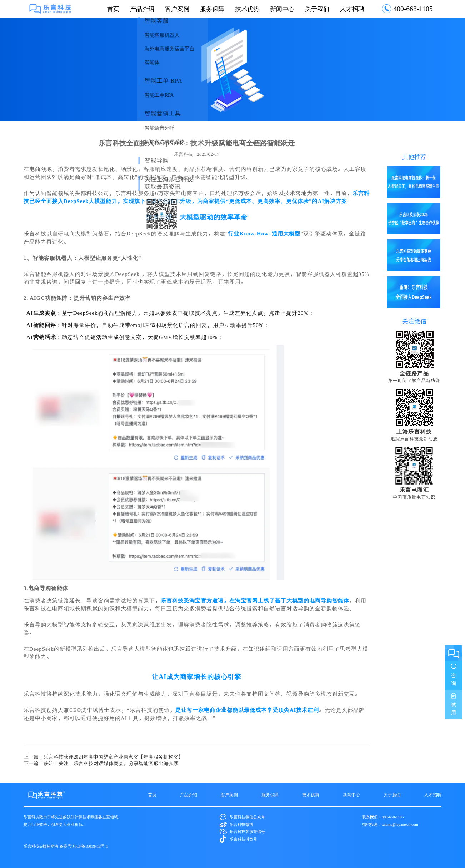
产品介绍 (142, 9)
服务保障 (212, 9)
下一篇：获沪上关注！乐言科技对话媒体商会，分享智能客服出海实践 (101, 763)
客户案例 (177, 9)
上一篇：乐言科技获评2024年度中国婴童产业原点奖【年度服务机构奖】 (103, 757)
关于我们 (317, 9)
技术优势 (247, 9)
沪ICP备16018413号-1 (90, 846)
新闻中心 (282, 9)
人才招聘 (352, 9)
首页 (113, 9)
